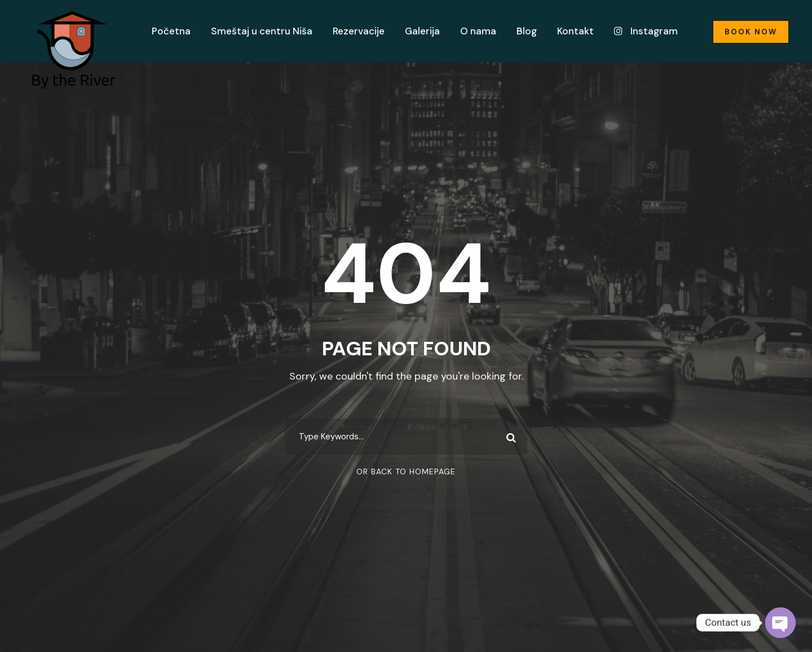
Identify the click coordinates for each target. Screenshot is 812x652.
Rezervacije (359, 31)
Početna (171, 31)
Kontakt (575, 31)
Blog (527, 31)
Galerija (422, 31)
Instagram (646, 31)
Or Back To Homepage (406, 472)
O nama (478, 31)
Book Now (751, 32)
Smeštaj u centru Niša (262, 31)
